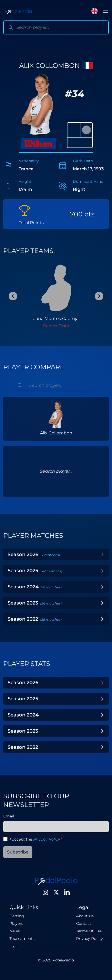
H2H (13, 946)
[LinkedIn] (67, 892)
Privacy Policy (47, 839)
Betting (17, 916)
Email (9, 816)
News (15, 931)
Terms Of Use (89, 931)
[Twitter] (56, 892)
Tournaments (22, 939)
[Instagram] (45, 892)
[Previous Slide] (13, 296)
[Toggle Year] (102, 554)
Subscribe (18, 852)
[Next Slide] (99, 296)
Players (16, 923)
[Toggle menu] (106, 11)
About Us (85, 916)
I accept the (36, 839)
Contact (84, 923)
